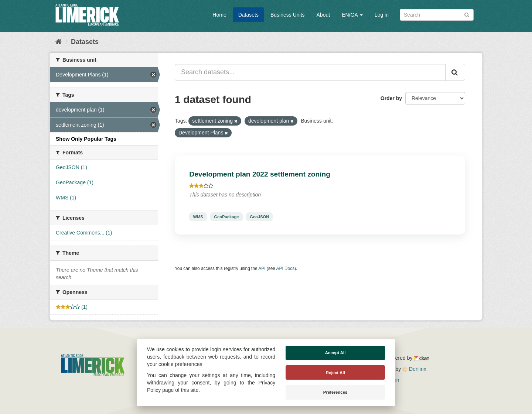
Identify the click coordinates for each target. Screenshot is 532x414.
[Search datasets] (437, 15)
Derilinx (414, 369)
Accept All (335, 353)
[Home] (59, 42)
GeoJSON (259, 217)
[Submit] (467, 14)
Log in (382, 15)
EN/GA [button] (352, 15)
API (262, 268)
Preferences (335, 392)
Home (219, 15)
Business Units (288, 15)
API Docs (286, 268)
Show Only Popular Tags (86, 139)
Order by (391, 98)
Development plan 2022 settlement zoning (260, 174)
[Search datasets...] (310, 72)
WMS (198, 217)
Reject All (335, 373)
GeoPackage (226, 217)
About (323, 15)
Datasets (248, 15)
